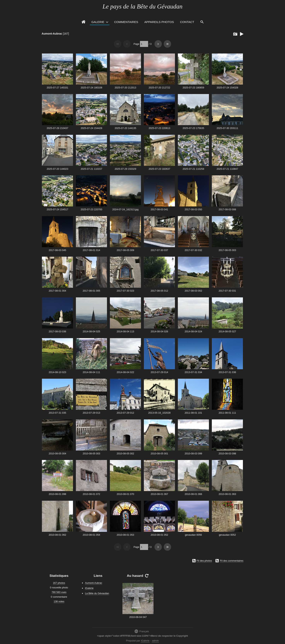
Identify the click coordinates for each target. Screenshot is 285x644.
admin (155, 641)
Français (142, 631)
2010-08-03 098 (227, 454)
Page (136, 44)
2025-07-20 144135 (126, 128)
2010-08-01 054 (91, 535)
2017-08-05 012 (159, 291)
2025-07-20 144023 (58, 169)
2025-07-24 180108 (92, 88)
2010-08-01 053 (125, 535)
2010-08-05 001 (159, 454)
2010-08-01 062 (57, 535)
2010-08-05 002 (125, 454)
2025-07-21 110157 (92, 169)
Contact (187, 22)
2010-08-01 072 (91, 494)
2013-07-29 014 (159, 372)
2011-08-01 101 (193, 413)
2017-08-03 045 (57, 250)
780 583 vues (59, 592)
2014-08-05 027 (227, 331)
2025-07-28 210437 (58, 128)
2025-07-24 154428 (92, 128)
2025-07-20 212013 (126, 88)
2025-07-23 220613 (159, 128)
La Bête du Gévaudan (97, 593)
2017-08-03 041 (159, 209)
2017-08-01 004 (57, 291)
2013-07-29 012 (125, 413)
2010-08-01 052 (159, 535)
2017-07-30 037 (159, 250)
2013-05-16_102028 (159, 413)
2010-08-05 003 (91, 454)
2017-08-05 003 (227, 250)
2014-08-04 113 (125, 331)
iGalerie (89, 588)
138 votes (59, 601)
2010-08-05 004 (57, 454)
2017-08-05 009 (125, 250)
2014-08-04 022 (125, 372)
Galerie (98, 22)
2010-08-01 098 (57, 494)
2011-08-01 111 (227, 413)
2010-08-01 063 (227, 494)
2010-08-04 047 (138, 617)
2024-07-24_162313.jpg (126, 209)
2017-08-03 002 (193, 291)
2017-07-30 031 (227, 291)
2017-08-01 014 (91, 250)
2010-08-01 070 (125, 494)
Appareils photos (159, 22)
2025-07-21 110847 (227, 169)
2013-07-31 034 (193, 372)
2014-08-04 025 (91, 331)
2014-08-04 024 (193, 331)
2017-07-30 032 (193, 250)
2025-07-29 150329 (126, 169)
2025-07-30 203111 (227, 128)
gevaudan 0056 (193, 535)
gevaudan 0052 (227, 535)
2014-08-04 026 (159, 331)
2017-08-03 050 (193, 209)
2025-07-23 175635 (193, 128)
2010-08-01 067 (159, 494)
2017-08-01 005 (91, 291)
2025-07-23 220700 (92, 209)
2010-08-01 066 (193, 494)
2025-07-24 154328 (227, 88)
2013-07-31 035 (57, 413)
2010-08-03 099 (193, 454)
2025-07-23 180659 (193, 88)
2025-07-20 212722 (159, 88)
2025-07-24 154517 (58, 209)
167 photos (59, 583)
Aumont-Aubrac (52, 34)
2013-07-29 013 (91, 413)
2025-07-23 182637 (159, 169)
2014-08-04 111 (91, 372)
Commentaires (126, 22)
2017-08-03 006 (227, 209)
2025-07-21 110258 (193, 169)
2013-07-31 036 (227, 372)
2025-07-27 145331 (58, 88)
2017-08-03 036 (57, 331)
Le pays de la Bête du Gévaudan (142, 6)
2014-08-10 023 (57, 372)
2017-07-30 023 (125, 291)
